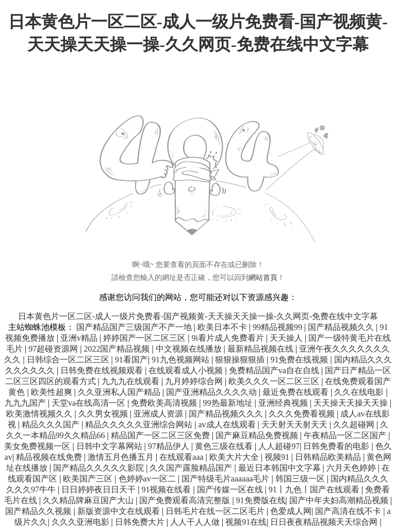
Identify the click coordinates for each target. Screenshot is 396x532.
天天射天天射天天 (295, 425)
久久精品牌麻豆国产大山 (89, 500)
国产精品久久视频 (39, 511)
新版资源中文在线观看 (120, 511)
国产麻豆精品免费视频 (258, 435)
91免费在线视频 (300, 360)
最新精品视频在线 (261, 349)
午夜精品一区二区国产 (346, 435)
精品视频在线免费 (50, 457)
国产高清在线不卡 (349, 511)
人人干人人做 (196, 522)
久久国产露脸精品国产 (192, 468)
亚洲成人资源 (159, 414)
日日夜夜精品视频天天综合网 (325, 522)
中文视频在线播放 (190, 349)
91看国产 (131, 360)
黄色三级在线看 (225, 446)
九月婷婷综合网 (195, 381)
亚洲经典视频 (284, 403)
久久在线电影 (360, 392)
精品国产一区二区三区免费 (161, 435)
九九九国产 (26, 403)
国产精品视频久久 (342, 327)
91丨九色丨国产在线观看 (315, 489)
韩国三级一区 (301, 479)
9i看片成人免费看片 (228, 338)
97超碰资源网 (54, 349)
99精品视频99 (278, 327)
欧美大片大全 (235, 457)
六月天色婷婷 (352, 468)
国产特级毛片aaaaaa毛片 (227, 479)
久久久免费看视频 (303, 414)
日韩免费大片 (141, 522)
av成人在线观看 (228, 425)
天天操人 (287, 338)
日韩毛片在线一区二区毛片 (216, 511)
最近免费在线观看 (296, 392)
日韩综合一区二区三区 (69, 360)
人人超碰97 (279, 446)
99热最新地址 (229, 403)
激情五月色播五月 (122, 457)
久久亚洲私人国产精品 (120, 392)
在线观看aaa (182, 457)
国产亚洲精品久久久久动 (212, 392)
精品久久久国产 (52, 425)
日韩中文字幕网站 (110, 446)
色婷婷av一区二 (148, 479)
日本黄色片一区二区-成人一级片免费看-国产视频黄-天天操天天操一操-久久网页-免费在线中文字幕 (198, 316)
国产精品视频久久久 (227, 414)
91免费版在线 (261, 500)
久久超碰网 (355, 425)
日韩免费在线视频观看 (103, 370)
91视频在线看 (167, 489)
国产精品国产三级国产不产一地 (135, 327)
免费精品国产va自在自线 (275, 370)
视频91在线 (246, 522)
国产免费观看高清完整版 (186, 500)
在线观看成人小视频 (187, 370)
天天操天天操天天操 (352, 403)
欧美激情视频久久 (40, 414)
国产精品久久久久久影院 (100, 468)
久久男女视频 (104, 414)
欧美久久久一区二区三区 (275, 381)
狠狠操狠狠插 (241, 360)
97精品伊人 (170, 446)
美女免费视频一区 (38, 446)
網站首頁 (263, 278)
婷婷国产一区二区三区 (145, 338)
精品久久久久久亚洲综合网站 (140, 425)
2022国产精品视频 (118, 349)
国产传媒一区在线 (231, 489)
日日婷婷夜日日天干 (100, 489)
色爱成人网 (291, 511)
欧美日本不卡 (223, 327)
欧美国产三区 (89, 479)
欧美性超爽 (53, 392)
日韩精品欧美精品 (329, 457)
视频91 (278, 457)
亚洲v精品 (80, 338)
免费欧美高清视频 (165, 403)
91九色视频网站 (181, 360)
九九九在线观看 (131, 381)
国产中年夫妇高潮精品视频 (340, 500)
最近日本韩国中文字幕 (280, 468)
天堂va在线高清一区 (89, 403)
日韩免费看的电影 (337, 446)
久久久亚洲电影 (81, 522)
